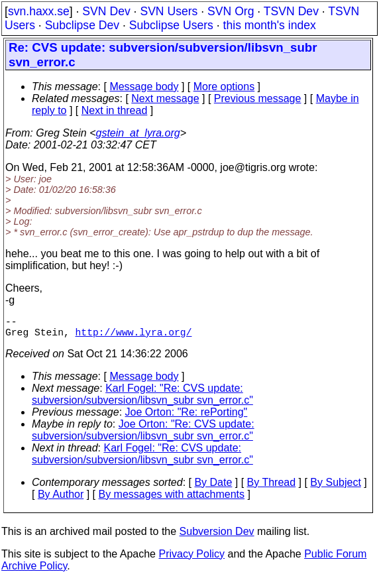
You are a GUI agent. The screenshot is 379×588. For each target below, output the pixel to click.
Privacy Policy (191, 559)
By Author (61, 500)
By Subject (335, 488)
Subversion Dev (217, 537)
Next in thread (115, 110)
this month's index (270, 25)
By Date (213, 488)
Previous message (258, 98)
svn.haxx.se (39, 11)
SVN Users (169, 11)
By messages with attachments (172, 500)
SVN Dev (106, 11)
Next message (165, 98)
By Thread (272, 488)
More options (224, 87)
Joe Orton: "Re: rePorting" (187, 417)
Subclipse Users (171, 25)
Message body (144, 87)
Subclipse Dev (82, 25)
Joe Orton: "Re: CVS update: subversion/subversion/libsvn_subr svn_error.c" (143, 435)
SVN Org (231, 11)
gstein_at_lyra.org (138, 133)
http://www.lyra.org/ (134, 337)
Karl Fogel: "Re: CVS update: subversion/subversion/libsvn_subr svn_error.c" (142, 399)
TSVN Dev (291, 11)
